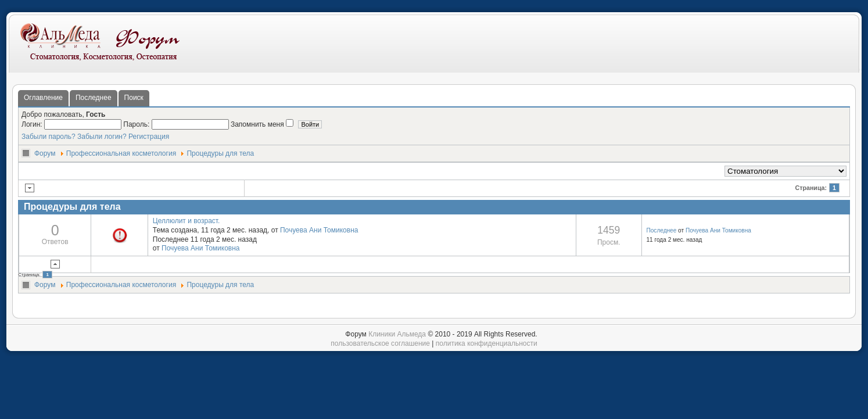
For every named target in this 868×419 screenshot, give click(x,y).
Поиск (134, 98)
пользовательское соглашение (380, 343)
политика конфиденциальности (487, 343)
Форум (45, 153)
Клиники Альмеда (397, 334)
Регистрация (149, 137)
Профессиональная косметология (121, 153)
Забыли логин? (102, 137)
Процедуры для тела (220, 153)
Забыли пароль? (49, 137)
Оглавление (43, 98)
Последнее (94, 98)
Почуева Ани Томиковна (319, 230)
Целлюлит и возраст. (186, 221)
